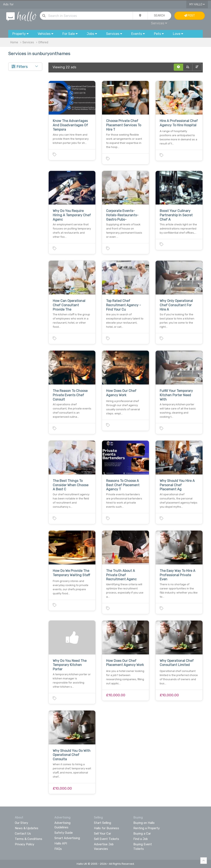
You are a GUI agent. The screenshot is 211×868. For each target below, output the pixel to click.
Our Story (21, 823)
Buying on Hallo (144, 823)
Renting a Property (147, 828)
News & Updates (27, 828)
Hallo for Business (107, 828)
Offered (43, 42)
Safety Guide (64, 833)
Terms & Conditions (29, 839)
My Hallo (197, 4)
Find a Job (141, 839)
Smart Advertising (67, 838)
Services (159, 23)
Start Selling (103, 823)
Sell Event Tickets (107, 839)
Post (189, 16)
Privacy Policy (25, 844)
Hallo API (61, 843)
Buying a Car (142, 834)
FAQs (58, 849)
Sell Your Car (103, 834)
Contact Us (23, 834)
